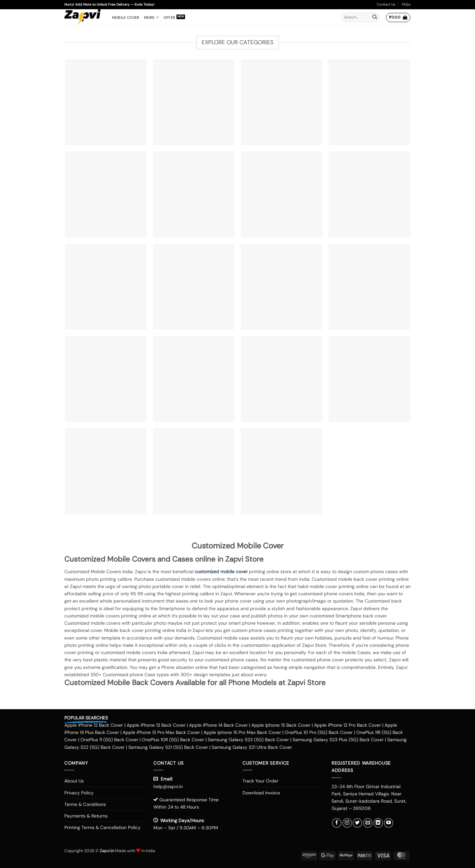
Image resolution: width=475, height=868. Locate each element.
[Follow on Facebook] (337, 823)
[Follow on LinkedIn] (378, 823)
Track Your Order (260, 781)
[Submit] (375, 17)
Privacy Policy (79, 793)
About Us (74, 781)
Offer (169, 17)
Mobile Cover (126, 17)
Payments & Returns (86, 816)
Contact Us (386, 4)
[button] (398, 17)
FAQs (406, 4)
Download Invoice (261, 793)
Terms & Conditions (85, 804)
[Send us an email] (368, 823)
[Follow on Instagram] (347, 823)
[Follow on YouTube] (389, 823)
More (152, 17)
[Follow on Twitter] (357, 823)
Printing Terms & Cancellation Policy (102, 827)
